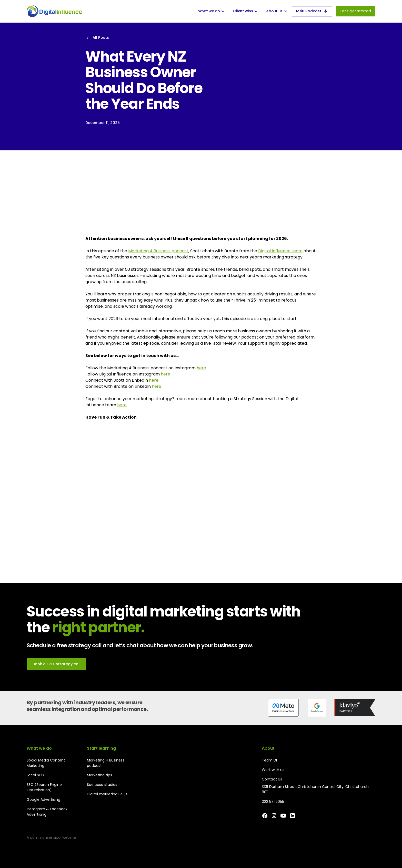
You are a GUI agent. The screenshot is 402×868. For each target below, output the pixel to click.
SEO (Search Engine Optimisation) (44, 787)
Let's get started (356, 11)
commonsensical (46, 837)
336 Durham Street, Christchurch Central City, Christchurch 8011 (315, 789)
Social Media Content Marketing (46, 763)
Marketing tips (99, 775)
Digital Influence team (280, 251)
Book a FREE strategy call (57, 664)
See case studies (102, 785)
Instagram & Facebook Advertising (47, 812)
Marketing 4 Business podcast (158, 251)
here (201, 368)
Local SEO (35, 775)
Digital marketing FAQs (107, 794)
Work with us (273, 770)
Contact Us (272, 779)
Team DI (269, 760)
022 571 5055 (273, 802)
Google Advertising (43, 799)
